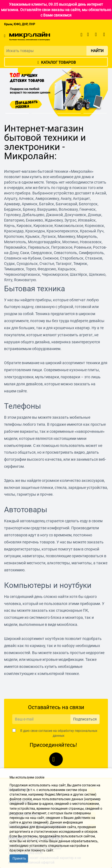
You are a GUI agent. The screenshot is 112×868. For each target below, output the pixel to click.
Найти (97, 51)
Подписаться (85, 719)
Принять (19, 859)
